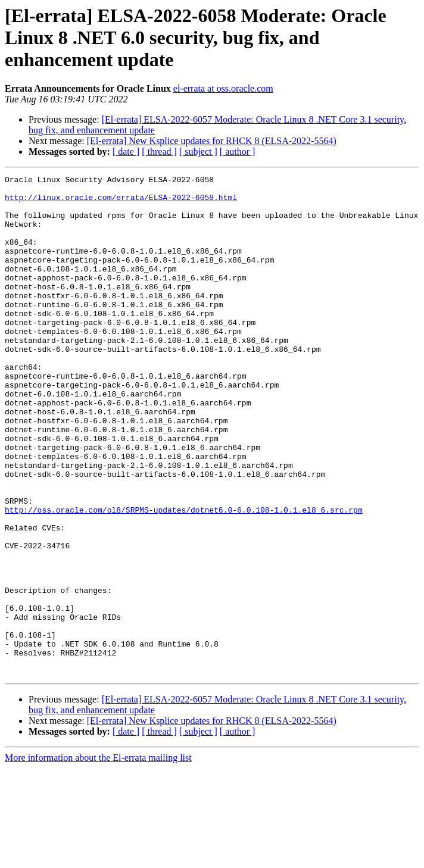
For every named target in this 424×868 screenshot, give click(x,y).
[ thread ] (159, 152)
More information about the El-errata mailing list (98, 858)
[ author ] (238, 152)
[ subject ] (198, 152)
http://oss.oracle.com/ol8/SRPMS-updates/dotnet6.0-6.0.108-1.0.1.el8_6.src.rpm (184, 577)
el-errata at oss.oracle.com (223, 88)
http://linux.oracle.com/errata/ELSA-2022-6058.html (121, 202)
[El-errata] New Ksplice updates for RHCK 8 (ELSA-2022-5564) (212, 141)
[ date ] (126, 152)
